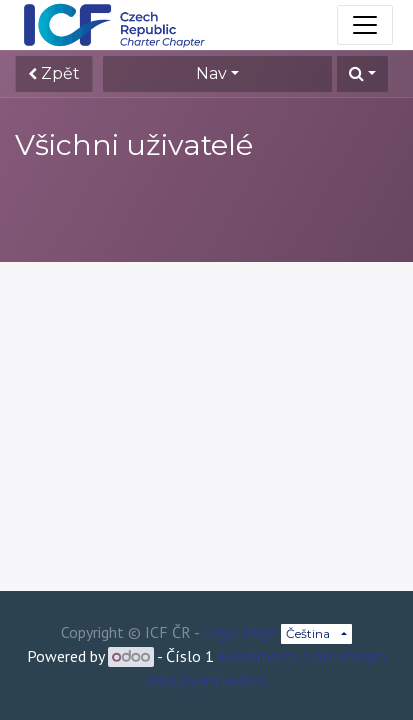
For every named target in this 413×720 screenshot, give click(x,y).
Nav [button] (211, 73)
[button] (362, 74)
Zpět (54, 73)
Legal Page (240, 632)
